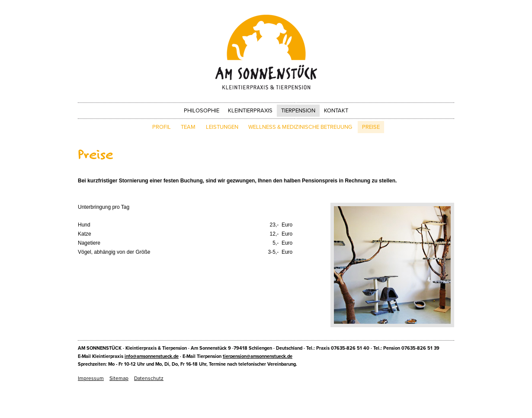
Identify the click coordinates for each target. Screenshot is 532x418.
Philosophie (202, 111)
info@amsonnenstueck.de (152, 356)
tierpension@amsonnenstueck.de (258, 356)
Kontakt (336, 111)
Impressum (91, 378)
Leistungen (222, 127)
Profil (162, 127)
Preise (371, 127)
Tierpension (298, 111)
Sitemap (119, 378)
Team (188, 127)
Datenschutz (149, 378)
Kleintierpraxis (250, 111)
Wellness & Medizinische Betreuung (300, 127)
